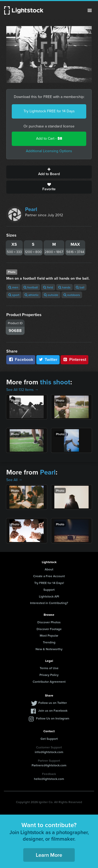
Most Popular (49, 635)
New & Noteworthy (49, 649)
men (13, 287)
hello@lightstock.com (49, 779)
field (48, 287)
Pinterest (74, 359)
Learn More (49, 855)
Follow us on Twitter (53, 703)
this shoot (55, 382)
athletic (32, 295)
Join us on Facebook (53, 710)
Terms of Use (49, 668)
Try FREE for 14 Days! (49, 583)
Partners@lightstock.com (49, 765)
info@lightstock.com (49, 752)
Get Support (49, 739)
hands (64, 287)
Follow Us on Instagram (53, 718)
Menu (90, 10)
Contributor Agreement (49, 682)
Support (49, 590)
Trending (49, 642)
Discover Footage (49, 629)
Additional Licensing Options (49, 151)
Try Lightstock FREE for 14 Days (49, 111)
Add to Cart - (49, 138)
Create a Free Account (49, 576)
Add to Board (49, 172)
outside (51, 295)
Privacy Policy (49, 675)
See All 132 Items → (22, 390)
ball (80, 287)
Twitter (48, 359)
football (31, 287)
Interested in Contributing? (49, 603)
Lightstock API (49, 596)
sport (14, 295)
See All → (14, 480)
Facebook (21, 359)
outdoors (72, 295)
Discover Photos (49, 622)
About (49, 569)
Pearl (31, 209)
